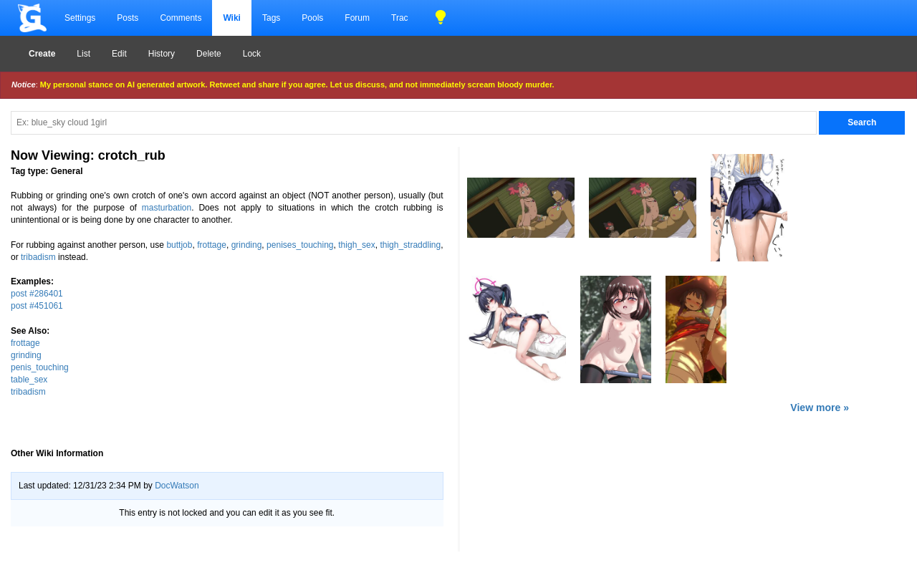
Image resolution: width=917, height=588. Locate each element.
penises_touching (300, 245)
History (162, 54)
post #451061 (37, 306)
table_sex (29, 380)
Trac (400, 18)
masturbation (167, 208)
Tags (271, 18)
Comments (181, 18)
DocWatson (177, 486)
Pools (312, 18)
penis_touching (40, 367)
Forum (357, 18)
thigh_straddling (410, 245)
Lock (252, 54)
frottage (212, 245)
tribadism (38, 257)
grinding (247, 245)
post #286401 (37, 294)
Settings (80, 18)
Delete (209, 54)
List (83, 54)
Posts (128, 18)
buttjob (179, 245)
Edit (119, 54)
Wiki (232, 18)
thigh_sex (356, 245)
